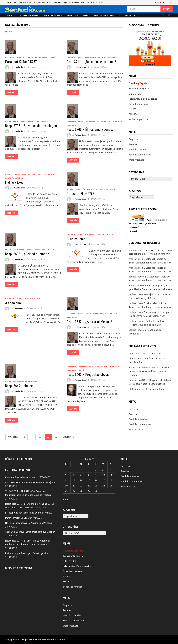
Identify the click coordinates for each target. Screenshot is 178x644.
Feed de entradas (138, 149)
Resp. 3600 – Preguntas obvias (88, 375)
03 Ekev (70, 189)
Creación (71, 57)
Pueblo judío (50, 174)
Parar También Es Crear (17, 518)
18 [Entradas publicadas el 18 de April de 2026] (111, 480)
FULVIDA (133, 114)
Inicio (9, 2)
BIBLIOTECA (135, 94)
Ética (85, 189)
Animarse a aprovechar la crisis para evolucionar (30, 532)
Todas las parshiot (138, 119)
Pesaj (23, 121)
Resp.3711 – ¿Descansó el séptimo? (91, 62)
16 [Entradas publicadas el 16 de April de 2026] (96, 480)
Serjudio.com (28, 640)
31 (40, 437)
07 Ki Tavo (10, 57)
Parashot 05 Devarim (32, 174)
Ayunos (9, 174)
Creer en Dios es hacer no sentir (145, 353)
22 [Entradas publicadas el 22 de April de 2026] (89, 486)
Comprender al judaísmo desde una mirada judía (30, 482)
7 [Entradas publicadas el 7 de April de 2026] (81, 475)
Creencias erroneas (15, 250)
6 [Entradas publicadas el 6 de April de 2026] (73, 475)
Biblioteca (57, 2)
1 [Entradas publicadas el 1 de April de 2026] (88, 470)
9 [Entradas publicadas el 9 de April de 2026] (95, 475)
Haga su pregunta (42, 2)
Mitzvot (104, 189)
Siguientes (68, 437)
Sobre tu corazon (14, 178)
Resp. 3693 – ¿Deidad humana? (27, 254)
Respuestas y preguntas (97, 57)
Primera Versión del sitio (83, 2)
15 (45, 259)
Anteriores (13, 437)
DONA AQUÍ (150, 64)
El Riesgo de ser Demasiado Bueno (147, 389)
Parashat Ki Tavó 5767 (21, 62)
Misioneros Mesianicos (97, 121)
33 (56, 437)
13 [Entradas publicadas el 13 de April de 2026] (74, 480)
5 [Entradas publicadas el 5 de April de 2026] (66, 475)
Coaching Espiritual (23, 2)
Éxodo (16, 121)
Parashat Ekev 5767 (80, 194)
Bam (62, 640)
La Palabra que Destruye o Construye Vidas (27, 553)
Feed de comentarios (140, 155)
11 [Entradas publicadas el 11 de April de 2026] (111, 475)
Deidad (9, 32)
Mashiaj (99, 314)
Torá (53, 57)
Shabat (114, 57)
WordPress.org (137, 160)
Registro (133, 139)
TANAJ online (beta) (139, 89)
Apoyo (67, 2)
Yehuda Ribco (19, 67)
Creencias (21, 57)
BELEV (132, 109)
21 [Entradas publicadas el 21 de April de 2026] (81, 486)
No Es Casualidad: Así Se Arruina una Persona (29, 523)
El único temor (77, 239)
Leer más (11, 92)
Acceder (133, 144)
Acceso (99, 2)
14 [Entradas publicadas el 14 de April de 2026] (81, 480)
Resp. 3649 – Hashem (20, 386)
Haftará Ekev (14, 182)
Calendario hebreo (138, 104)
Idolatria (94, 189)
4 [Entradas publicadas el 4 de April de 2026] (110, 470)
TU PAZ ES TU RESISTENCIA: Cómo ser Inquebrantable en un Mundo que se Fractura (149, 371)
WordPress (53, 640)
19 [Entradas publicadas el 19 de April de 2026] (66, 486)
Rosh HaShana (42, 57)
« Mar (66, 499)
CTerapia (71, 235)
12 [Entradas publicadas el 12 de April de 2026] (66, 480)
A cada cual (13, 303)
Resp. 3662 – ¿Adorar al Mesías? (89, 322)
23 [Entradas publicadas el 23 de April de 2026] (96, 486)
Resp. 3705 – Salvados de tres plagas (31, 126)
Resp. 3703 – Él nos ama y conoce (90, 130)
